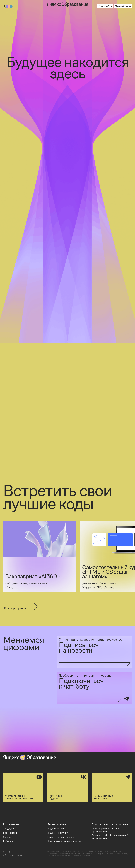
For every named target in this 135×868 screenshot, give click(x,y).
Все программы (21, 606)
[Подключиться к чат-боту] (95, 688)
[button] (11, 824)
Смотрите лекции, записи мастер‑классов (23, 787)
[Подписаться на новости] (95, 652)
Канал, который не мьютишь (112, 787)
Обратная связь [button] (13, 855)
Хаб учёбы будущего (67, 787)
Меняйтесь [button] (123, 6)
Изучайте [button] (105, 6)
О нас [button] (7, 852)
